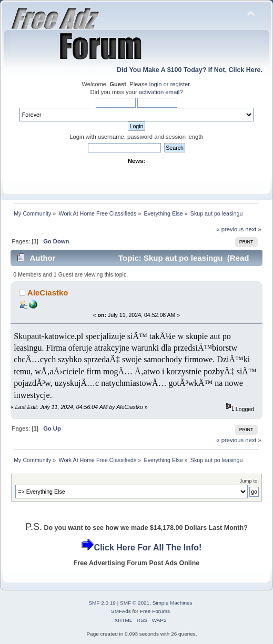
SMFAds (121, 611)
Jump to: (249, 481)
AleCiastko (48, 293)
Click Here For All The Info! (148, 548)
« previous (230, 229)
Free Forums (155, 611)
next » (253, 229)
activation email (159, 92)
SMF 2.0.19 (102, 603)
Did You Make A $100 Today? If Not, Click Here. (190, 70)
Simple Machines (173, 603)
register (180, 84)
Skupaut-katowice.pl (48, 336)
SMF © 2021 (135, 603)
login (156, 84)
